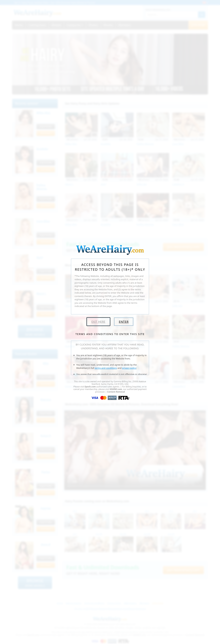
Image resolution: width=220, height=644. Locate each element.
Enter (124, 322)
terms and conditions (106, 368)
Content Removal (116, 392)
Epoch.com (90, 387)
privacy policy (129, 368)
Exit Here (98, 322)
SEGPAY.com (116, 389)
